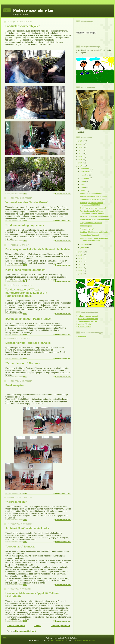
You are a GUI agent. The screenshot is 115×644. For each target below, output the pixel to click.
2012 (81, 264)
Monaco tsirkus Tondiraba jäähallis (28, 343)
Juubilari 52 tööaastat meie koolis (27, 528)
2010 (81, 271)
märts (83, 191)
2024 (81, 144)
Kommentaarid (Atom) (26, 631)
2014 (81, 258)
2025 (81, 141)
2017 (81, 166)
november (85, 172)
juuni (83, 181)
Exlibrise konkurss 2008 (88, 319)
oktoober (85, 175)
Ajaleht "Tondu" (85, 324)
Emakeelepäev (15, 385)
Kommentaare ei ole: (63, 194)
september (85, 178)
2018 (81, 163)
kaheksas (82, 336)
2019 (81, 160)
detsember (85, 169)
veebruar (85, 244)
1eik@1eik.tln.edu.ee (59, 640)
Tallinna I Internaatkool (88, 321)
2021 (81, 153)
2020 (81, 157)
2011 (81, 268)
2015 (81, 255)
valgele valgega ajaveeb (88, 316)
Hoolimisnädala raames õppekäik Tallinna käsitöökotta (94, 239)
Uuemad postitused (16, 626)
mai (82, 184)
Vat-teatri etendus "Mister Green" (27, 202)
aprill (83, 187)
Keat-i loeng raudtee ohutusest (25, 270)
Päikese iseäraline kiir (33, 10)
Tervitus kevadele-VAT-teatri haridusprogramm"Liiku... (92, 212)
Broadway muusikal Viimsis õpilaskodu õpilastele (38, 249)
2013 (81, 261)
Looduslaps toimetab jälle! (23, 26)
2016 (81, 252)
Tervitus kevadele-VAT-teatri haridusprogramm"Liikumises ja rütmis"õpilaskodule (26, 293)
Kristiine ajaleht (85, 327)
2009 (81, 274)
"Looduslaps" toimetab (20, 547)
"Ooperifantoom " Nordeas (23, 363)
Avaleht (38, 626)
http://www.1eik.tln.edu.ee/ (84, 640)
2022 (81, 150)
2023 (81, 147)
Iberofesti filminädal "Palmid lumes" (29, 319)
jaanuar (84, 248)
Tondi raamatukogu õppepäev (25, 225)
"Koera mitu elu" (16, 502)
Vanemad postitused (60, 626)
